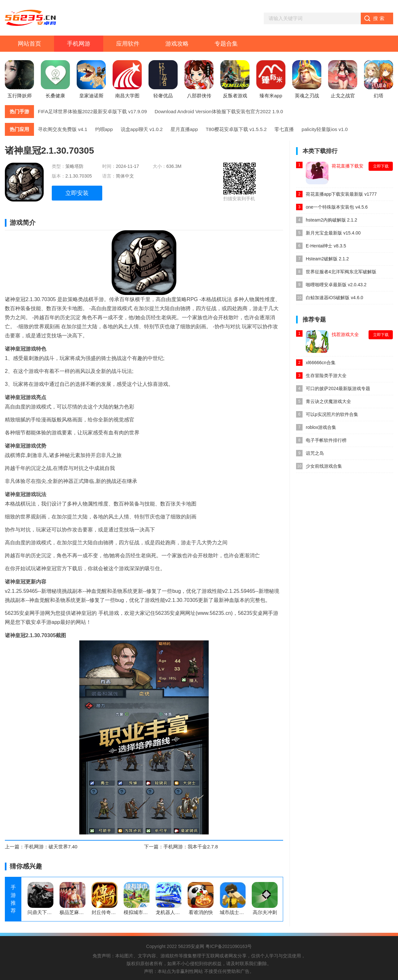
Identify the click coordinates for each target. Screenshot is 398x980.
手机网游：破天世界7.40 (51, 847)
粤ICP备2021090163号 (229, 946)
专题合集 (226, 44)
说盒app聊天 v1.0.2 (142, 129)
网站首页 (29, 44)
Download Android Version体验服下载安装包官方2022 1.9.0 (219, 111)
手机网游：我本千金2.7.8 (191, 847)
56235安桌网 (191, 946)
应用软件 (128, 44)
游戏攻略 (177, 44)
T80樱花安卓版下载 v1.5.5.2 (236, 129)
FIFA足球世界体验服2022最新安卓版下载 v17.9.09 (92, 111)
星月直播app (184, 129)
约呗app (104, 129)
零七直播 (284, 129)
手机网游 (79, 44)
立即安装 (77, 193)
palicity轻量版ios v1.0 (325, 129)
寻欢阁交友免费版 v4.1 (63, 129)
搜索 (380, 18)
